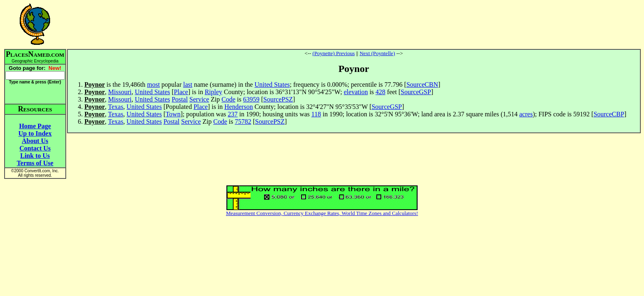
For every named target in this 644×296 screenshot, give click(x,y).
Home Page (35, 126)
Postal (180, 99)
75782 (243, 121)
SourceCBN (422, 84)
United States (272, 84)
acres (526, 114)
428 (380, 92)
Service (199, 99)
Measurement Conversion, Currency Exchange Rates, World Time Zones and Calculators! (322, 213)
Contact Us (35, 148)
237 (233, 114)
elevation (356, 92)
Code (228, 99)
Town (173, 114)
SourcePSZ (278, 99)
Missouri (120, 92)
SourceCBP (609, 114)
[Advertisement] (354, 24)
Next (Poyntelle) (377, 53)
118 (316, 114)
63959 (251, 99)
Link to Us (35, 156)
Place (181, 92)
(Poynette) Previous (334, 53)
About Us (35, 141)
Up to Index (35, 133)
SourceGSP (416, 92)
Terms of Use (35, 163)
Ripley (213, 92)
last (188, 84)
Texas (116, 107)
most (153, 84)
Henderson (238, 107)
